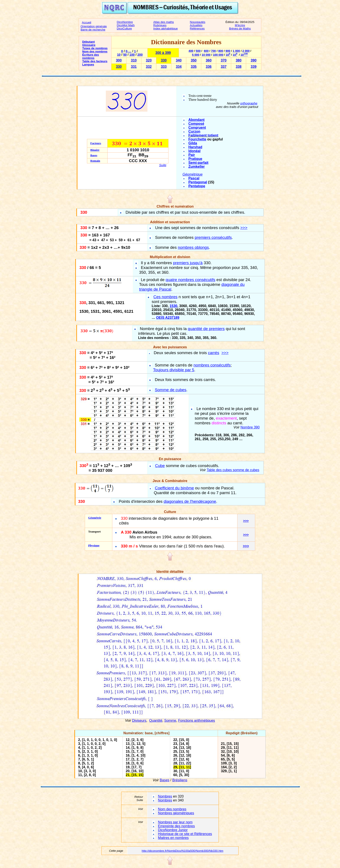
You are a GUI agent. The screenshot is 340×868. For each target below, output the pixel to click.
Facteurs (96, 143)
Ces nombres (165, 297)
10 (119, 55)
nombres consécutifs (212, 365)
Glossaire (89, 45)
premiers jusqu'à (188, 263)
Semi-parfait (198, 163)
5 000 (196, 55)
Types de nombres (95, 48)
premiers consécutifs (213, 237)
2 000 (246, 51)
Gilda (193, 143)
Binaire (95, 150)
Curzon (194, 131)
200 (140, 55)
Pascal (194, 178)
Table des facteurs (95, 61)
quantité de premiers (206, 329)
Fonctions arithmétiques (196, 721)
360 (209, 60)
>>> (244, 228)
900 (228, 51)
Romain (95, 161)
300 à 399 (163, 53)
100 (132, 55)
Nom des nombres (95, 51)
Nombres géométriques (176, 813)
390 (254, 60)
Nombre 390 (250, 427)
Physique (94, 545)
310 (134, 60)
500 (198, 51)
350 (194, 60)
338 (239, 67)
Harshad (195, 147)
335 (194, 67)
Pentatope (197, 186)
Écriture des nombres (91, 56)
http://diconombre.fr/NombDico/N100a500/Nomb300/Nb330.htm (183, 851)
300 (119, 60)
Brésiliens (180, 780)
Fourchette (197, 139)
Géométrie (95, 518)
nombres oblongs (193, 247)
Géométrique (193, 174)
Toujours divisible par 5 (174, 370)
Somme (170, 721)
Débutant (88, 42)
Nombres (165, 796)
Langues (88, 64)
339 (254, 67)
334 (179, 67)
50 (125, 55)
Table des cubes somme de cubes (233, 470)
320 (149, 60)
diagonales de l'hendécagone (190, 501)
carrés (214, 353)
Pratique (195, 159)
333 (164, 67)
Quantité (156, 721)
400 (191, 51)
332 (149, 67)
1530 (173, 306)
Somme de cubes (171, 390)
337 (224, 67)
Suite (163, 165)
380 (239, 60)
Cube (160, 466)
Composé (196, 124)
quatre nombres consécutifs (190, 280)
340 (179, 60)
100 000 (218, 55)
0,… (128, 51)
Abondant (197, 120)
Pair (192, 155)
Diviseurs (139, 721)
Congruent (197, 128)
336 (209, 67)
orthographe (249, 103)
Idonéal (195, 151)
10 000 (206, 55)
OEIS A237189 (168, 318)
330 (164, 60)
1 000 (236, 51)
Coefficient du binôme (174, 488)
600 (206, 51)
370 (224, 60)
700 (213, 51)
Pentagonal (198, 182)
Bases (94, 155)
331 (134, 67)
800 (221, 51)
